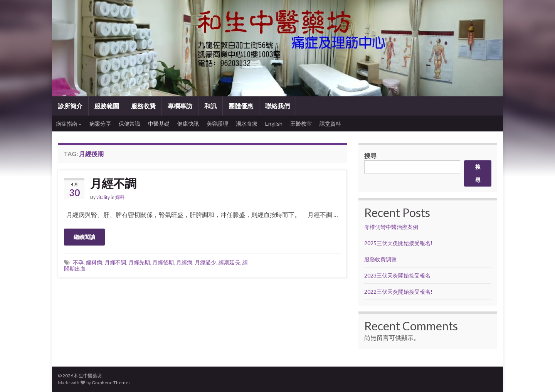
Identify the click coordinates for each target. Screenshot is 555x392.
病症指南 (69, 124)
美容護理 (217, 124)
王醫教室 (301, 124)
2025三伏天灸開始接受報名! (398, 243)
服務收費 (143, 106)
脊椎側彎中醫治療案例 (392, 227)
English (274, 124)
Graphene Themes (111, 383)
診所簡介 (70, 106)
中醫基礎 (159, 124)
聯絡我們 (277, 106)
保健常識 (129, 124)
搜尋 (370, 156)
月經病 (184, 262)
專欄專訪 (180, 106)
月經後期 (163, 262)
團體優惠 (241, 106)
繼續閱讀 (84, 237)
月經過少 (205, 262)
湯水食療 (247, 124)
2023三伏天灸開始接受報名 (397, 275)
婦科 (120, 197)
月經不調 (113, 183)
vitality (103, 197)
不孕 (78, 262)
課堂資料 (330, 124)
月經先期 (139, 262)
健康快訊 (188, 124)
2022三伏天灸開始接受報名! (398, 292)
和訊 (210, 106)
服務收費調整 (380, 259)
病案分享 (100, 124)
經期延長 (229, 262)
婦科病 (94, 262)
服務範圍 (107, 106)
